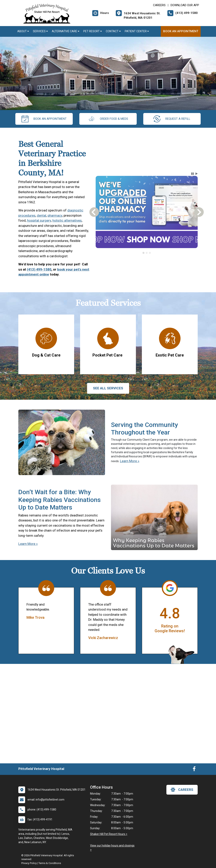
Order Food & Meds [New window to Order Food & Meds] (108, 119)
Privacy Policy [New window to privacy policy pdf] (29, 863)
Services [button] (40, 31)
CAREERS (159, 5)
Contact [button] (113, 31)
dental (42, 215)
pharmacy (55, 215)
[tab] (143, 253)
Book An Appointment (181, 31)
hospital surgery (39, 220)
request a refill (172, 119)
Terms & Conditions (50, 863)
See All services (108, 388)
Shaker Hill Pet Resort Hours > (109, 834)
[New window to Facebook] (194, 770)
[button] (192, 174)
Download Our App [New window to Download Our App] (185, 5)
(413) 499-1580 (39, 269)
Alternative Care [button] (66, 31)
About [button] (23, 31)
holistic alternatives (67, 220)
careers (182, 790)
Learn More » (130, 461)
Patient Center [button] (137, 31)
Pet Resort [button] (93, 31)
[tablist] (147, 253)
